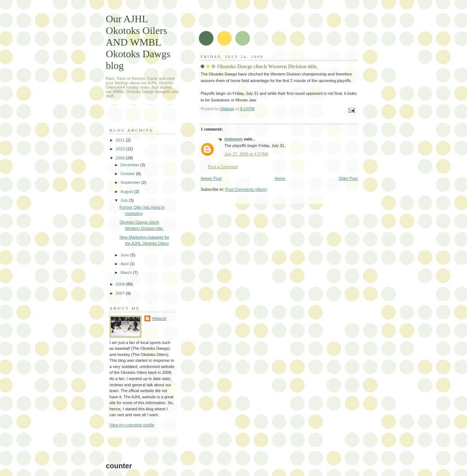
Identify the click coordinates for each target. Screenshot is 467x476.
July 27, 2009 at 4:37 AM (246, 154)
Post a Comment (223, 167)
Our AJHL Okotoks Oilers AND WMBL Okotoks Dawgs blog (138, 42)
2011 (121, 140)
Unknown (233, 139)
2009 (121, 158)
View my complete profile (132, 425)
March (127, 272)
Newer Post (211, 178)
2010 (121, 149)
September (131, 182)
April (125, 264)
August (127, 191)
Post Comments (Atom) (246, 189)
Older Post (348, 178)
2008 (121, 284)
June (125, 255)
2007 (121, 293)
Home (280, 178)
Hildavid (159, 318)
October (128, 174)
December (130, 165)
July (125, 200)
